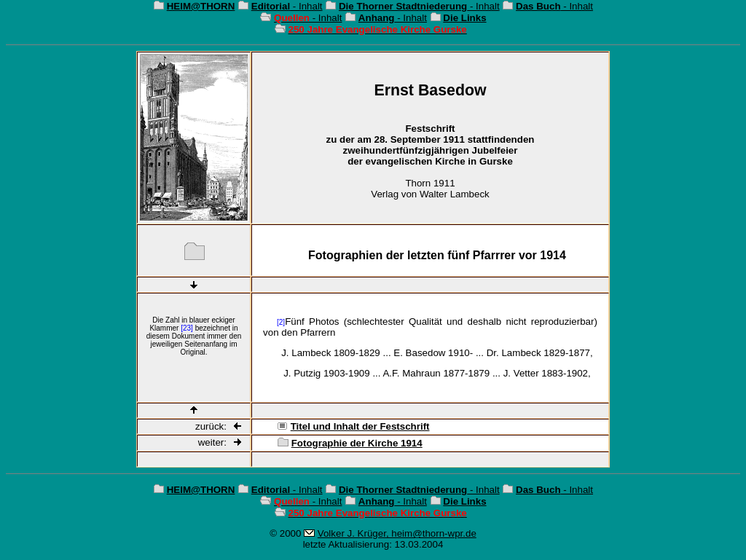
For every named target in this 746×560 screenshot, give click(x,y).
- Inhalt (287, 6)
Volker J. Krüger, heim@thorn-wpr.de (397, 533)
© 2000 (285, 533)
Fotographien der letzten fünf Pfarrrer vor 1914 (437, 255)
